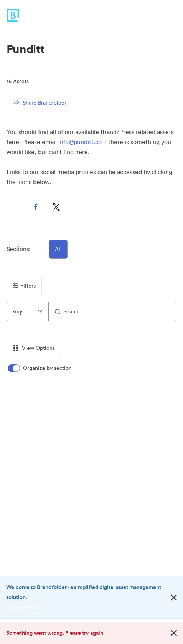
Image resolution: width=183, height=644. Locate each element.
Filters (24, 286)
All (58, 249)
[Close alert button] (174, 597)
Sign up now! (24, 607)
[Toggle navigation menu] (168, 15)
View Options (34, 348)
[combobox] (28, 311)
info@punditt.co (80, 142)
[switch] (40, 368)
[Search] (113, 311)
